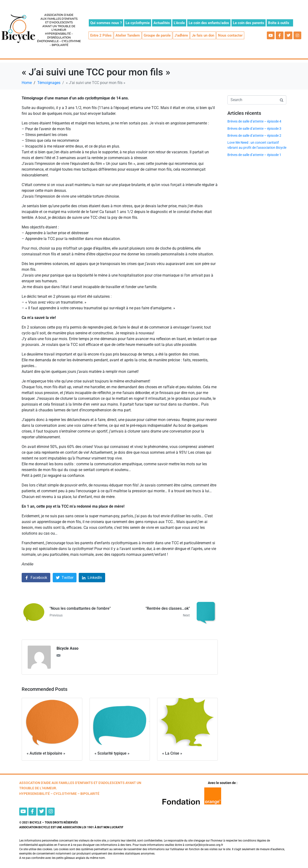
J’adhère (181, 35)
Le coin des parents (249, 23)
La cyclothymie (138, 23)
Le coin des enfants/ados (209, 23)
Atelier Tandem (128, 35)
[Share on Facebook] (36, 578)
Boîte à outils (279, 23)
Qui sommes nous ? (106, 23)
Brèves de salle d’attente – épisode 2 (254, 136)
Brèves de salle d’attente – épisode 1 (254, 155)
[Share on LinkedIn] (92, 578)
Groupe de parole (157, 35)
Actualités (162, 23)
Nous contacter (230, 35)
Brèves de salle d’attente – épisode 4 (254, 121)
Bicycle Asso (67, 648)
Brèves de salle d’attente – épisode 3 (254, 129)
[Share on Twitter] (65, 578)
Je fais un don (203, 35)
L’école (179, 23)
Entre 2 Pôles (101, 35)
